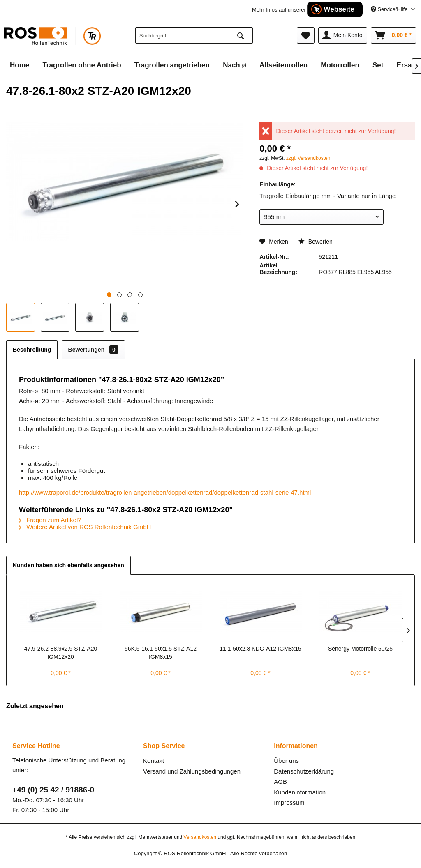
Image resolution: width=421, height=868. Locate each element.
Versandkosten (200, 837)
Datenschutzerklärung (304, 771)
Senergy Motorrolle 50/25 (360, 649)
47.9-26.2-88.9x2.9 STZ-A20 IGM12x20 (61, 653)
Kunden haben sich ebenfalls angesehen (68, 565)
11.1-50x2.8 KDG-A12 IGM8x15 (260, 649)
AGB (280, 782)
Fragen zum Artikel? (50, 520)
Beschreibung (32, 350)
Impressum (289, 802)
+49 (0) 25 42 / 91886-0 (53, 790)
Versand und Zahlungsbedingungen (192, 771)
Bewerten (316, 242)
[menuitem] (194, 35)
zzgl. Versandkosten (308, 158)
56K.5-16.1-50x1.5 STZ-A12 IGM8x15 (161, 653)
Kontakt (154, 761)
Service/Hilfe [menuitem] (390, 9)
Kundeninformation (300, 792)
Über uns (286, 761)
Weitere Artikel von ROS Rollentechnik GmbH (85, 527)
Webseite (339, 9)
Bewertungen (93, 350)
